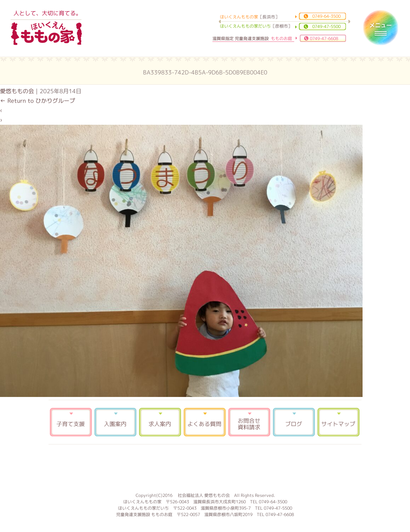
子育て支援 (71, 422)
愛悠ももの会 (17, 91)
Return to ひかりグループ (38, 101)
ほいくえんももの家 (46, 34)
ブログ (294, 422)
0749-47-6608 (324, 38)
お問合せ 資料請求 (249, 422)
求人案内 (160, 422)
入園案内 (115, 422)
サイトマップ (338, 422)
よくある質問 (205, 422)
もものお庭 (205, 467)
